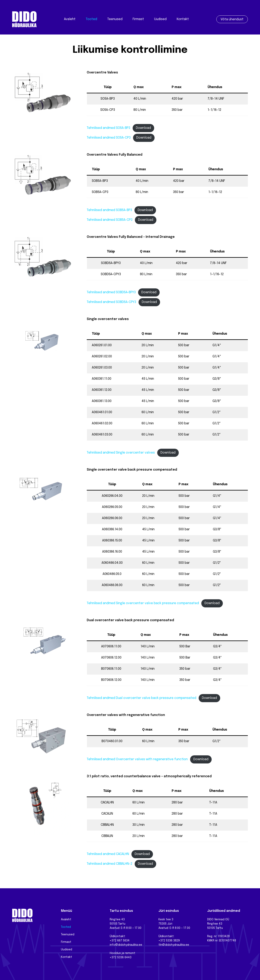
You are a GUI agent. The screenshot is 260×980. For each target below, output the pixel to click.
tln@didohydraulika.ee (174, 945)
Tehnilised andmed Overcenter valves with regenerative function (137, 759)
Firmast (138, 19)
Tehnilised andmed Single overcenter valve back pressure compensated (143, 603)
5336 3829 (173, 941)
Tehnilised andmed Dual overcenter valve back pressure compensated (141, 698)
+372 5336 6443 (121, 957)
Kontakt (183, 19)
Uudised (160, 19)
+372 (162, 941)
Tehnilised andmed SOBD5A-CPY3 (111, 302)
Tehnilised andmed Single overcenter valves (121, 453)
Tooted (91, 19)
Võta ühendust (232, 19)
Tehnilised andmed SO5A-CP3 (109, 138)
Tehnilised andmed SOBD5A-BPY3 (111, 292)
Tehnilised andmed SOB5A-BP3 (109, 210)
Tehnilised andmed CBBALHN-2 (109, 864)
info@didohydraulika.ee (126, 945)
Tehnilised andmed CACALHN (108, 854)
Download (143, 128)
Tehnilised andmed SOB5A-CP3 (110, 220)
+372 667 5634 (120, 941)
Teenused (115, 19)
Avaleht (70, 19)
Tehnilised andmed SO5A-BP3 (108, 128)
